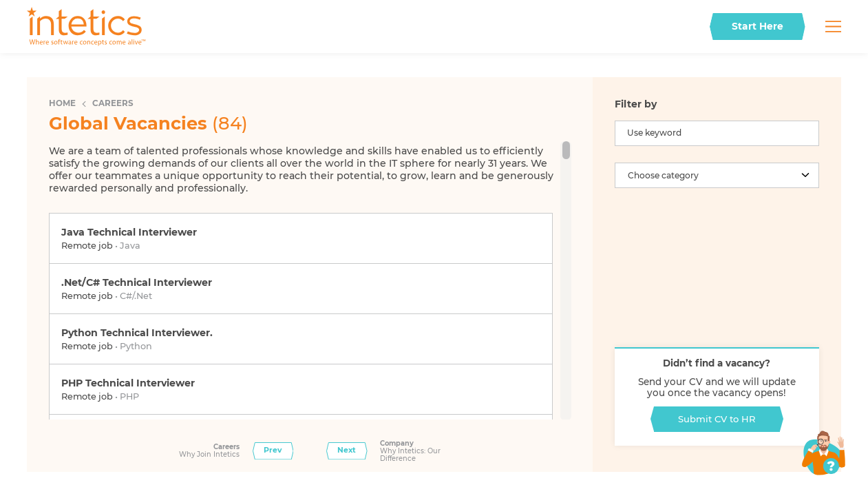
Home (62, 103)
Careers (113, 103)
